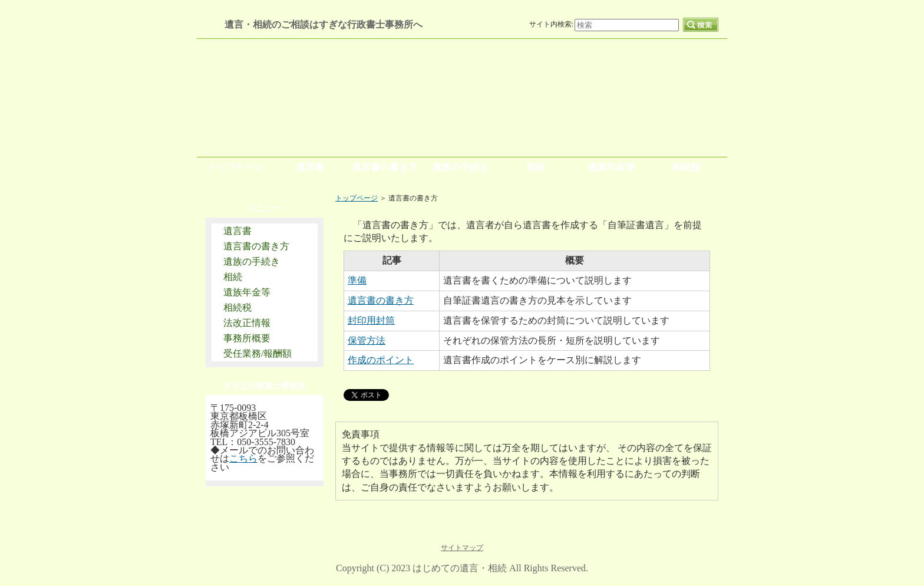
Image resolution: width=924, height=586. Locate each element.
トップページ (357, 198)
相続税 (237, 307)
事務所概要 (247, 338)
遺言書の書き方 (256, 246)
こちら (243, 458)
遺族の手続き (252, 261)
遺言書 (237, 231)
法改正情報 (247, 323)
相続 (233, 277)
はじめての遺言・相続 (460, 568)
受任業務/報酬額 (258, 353)
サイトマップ (462, 548)
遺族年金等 (247, 292)
